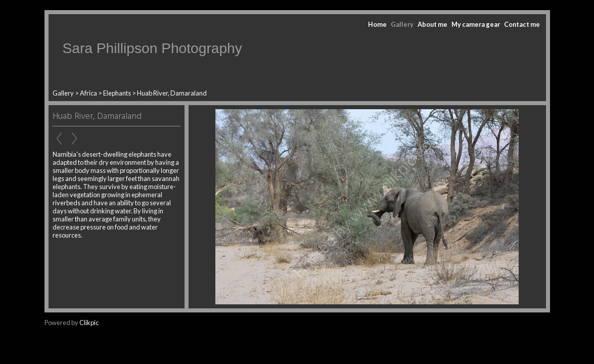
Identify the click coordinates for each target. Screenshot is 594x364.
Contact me (522, 24)
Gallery (402, 24)
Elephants (117, 93)
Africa (88, 93)
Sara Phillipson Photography (152, 48)
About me (432, 24)
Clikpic (89, 323)
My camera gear (476, 24)
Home (377, 24)
